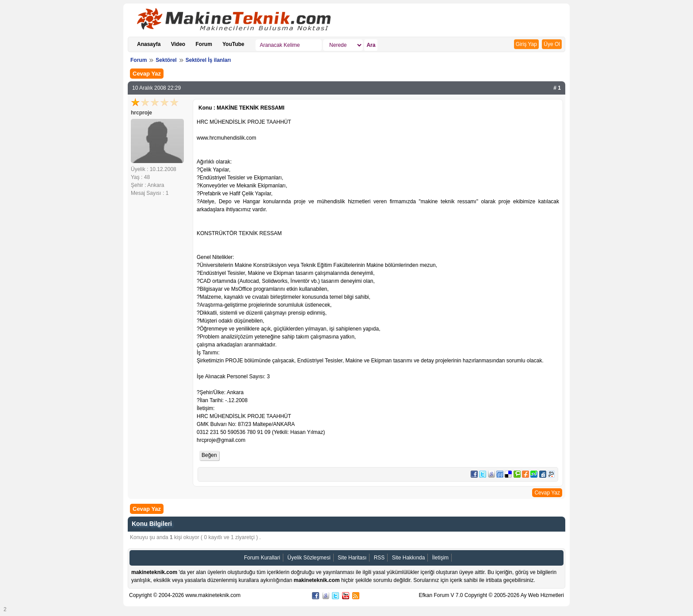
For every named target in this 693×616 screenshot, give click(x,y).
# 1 (557, 88)
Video (178, 44)
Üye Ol (552, 44)
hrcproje (141, 113)
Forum (204, 44)
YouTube (233, 44)
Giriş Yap (526, 44)
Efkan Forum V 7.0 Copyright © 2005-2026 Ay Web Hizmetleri (491, 595)
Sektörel (166, 60)
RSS (379, 558)
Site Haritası (352, 558)
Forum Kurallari (262, 558)
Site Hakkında (409, 558)
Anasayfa (149, 44)
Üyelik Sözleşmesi (309, 558)
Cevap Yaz (147, 74)
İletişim (440, 558)
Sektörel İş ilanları (208, 60)
